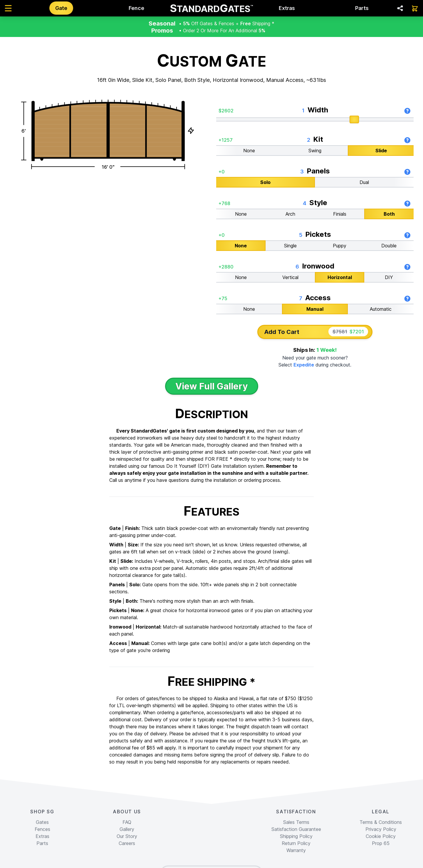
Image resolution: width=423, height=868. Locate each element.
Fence (136, 8)
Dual (364, 182)
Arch (290, 214)
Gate (61, 8)
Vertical (290, 277)
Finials (340, 214)
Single (290, 245)
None (249, 150)
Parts (362, 8)
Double (389, 245)
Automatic (381, 309)
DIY (389, 277)
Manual (315, 309)
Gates (42, 861)
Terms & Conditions (381, 861)
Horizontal (340, 277)
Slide (381, 150)
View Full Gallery (212, 386)
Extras (287, 8)
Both (389, 214)
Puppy (340, 245)
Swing (315, 150)
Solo (265, 182)
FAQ (127, 861)
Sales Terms (296, 861)
